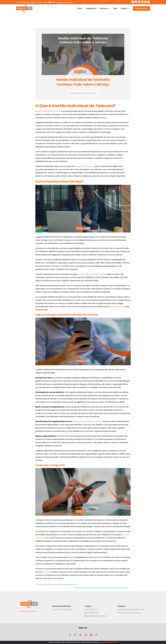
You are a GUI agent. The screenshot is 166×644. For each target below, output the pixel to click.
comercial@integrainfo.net (62, 2)
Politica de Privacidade (28, 611)
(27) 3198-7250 (41, 2)
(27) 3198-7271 (24, 2)
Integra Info (79, 93)
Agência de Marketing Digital (108, 642)
